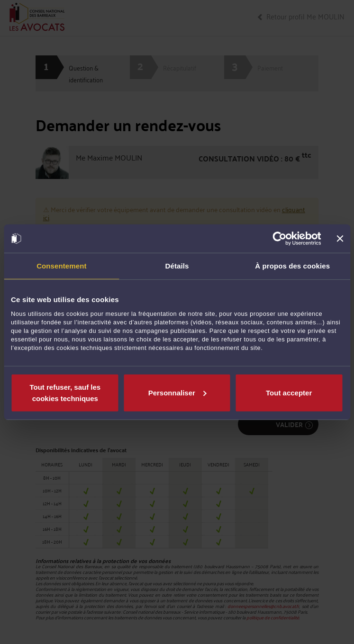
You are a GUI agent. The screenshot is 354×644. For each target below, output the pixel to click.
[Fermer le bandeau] (340, 239)
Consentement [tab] (61, 266)
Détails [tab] (177, 266)
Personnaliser (177, 392)
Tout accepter (289, 392)
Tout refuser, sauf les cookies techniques (65, 392)
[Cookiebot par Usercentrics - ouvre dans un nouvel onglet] (280, 239)
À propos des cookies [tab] (292, 266)
